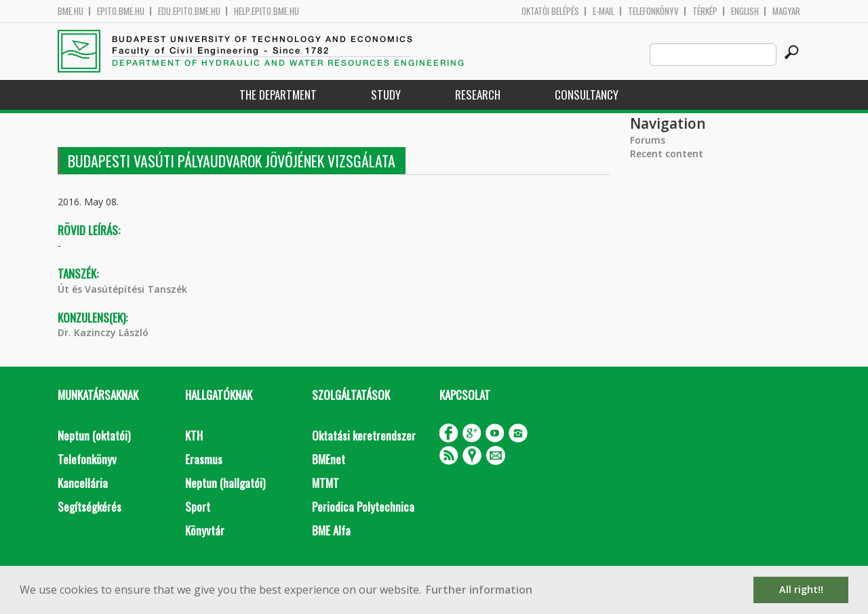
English (745, 11)
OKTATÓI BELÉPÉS (550, 11)
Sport (198, 507)
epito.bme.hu (121, 11)
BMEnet (329, 459)
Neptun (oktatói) (94, 435)
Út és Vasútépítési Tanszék (122, 289)
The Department (278, 95)
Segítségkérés (90, 507)
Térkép (705, 11)
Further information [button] (479, 590)
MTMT (325, 483)
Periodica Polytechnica (363, 507)
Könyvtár (205, 530)
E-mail (604, 11)
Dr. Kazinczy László (103, 332)
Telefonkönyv (653, 11)
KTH (194, 435)
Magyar (786, 11)
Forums (648, 140)
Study (386, 95)
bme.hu (71, 11)
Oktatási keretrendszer (364, 435)
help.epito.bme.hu (267, 11)
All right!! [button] (801, 589)
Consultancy (587, 95)
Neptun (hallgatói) (225, 483)
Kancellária (83, 483)
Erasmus (204, 459)
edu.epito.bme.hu (189, 11)
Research (478, 95)
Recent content (667, 153)
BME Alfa (331, 530)
